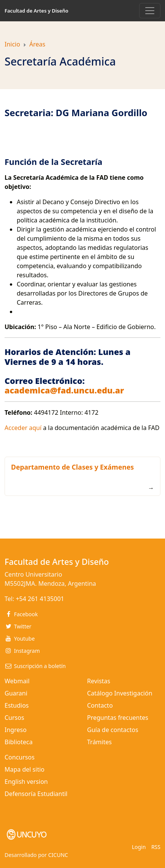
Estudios (17, 705)
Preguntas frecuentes (118, 718)
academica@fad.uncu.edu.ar (64, 390)
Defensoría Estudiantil (36, 794)
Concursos (20, 757)
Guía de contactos (113, 730)
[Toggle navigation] (150, 11)
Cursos (14, 718)
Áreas (37, 44)
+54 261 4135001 (40, 599)
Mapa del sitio (25, 769)
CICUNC (58, 855)
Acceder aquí (23, 428)
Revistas (99, 681)
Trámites (99, 742)
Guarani (16, 693)
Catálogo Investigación (120, 693)
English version (26, 782)
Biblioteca (19, 742)
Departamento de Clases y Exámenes (72, 467)
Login (139, 847)
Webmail (17, 681)
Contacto (100, 705)
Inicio (12, 44)
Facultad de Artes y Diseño (36, 11)
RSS (156, 847)
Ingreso (16, 730)
